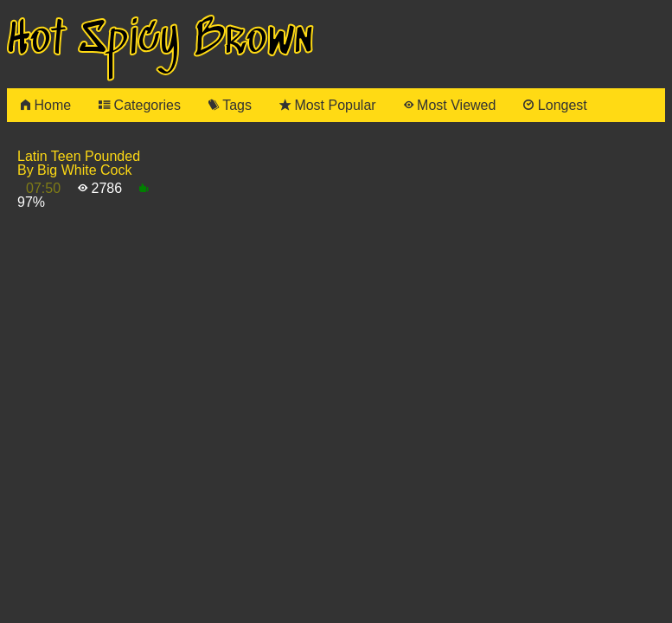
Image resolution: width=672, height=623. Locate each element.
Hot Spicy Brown (160, 40)
